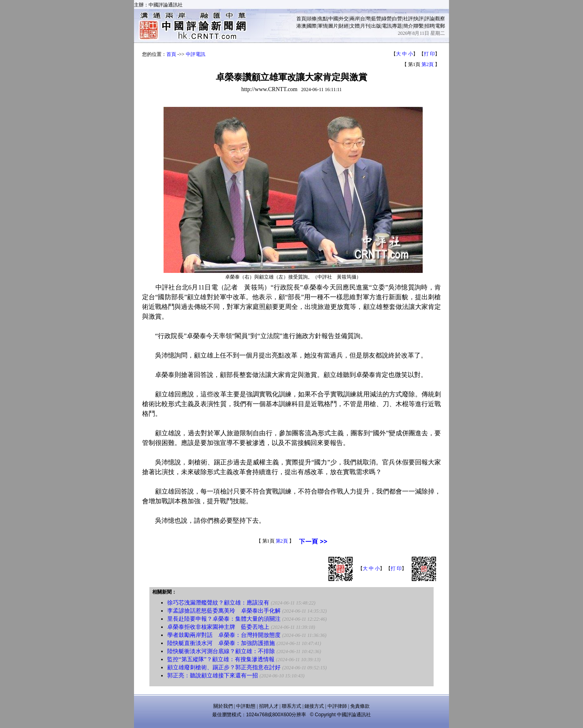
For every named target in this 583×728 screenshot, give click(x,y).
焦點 (323, 19)
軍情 (323, 26)
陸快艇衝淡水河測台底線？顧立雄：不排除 (221, 651)
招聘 (430, 26)
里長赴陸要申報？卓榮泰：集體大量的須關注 (224, 619)
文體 (355, 26)
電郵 (440, 26)
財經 (344, 26)
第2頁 (428, 64)
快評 (419, 19)
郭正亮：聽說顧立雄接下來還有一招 (213, 676)
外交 (344, 19)
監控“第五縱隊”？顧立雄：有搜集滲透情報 (221, 659)
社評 (408, 19)
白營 (397, 19)
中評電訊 (196, 54)
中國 (333, 19)
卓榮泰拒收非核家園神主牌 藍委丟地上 (218, 627)
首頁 (301, 19)
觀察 (440, 19)
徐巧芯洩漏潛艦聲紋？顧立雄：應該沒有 (218, 603)
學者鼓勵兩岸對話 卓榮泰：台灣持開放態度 (224, 635)
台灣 (365, 19)
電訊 (387, 26)
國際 (312, 26)
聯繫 (419, 26)
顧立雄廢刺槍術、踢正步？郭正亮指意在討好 (224, 667)
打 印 (429, 54)
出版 (376, 26)
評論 (430, 19)
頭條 (312, 19)
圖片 (333, 26)
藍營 (376, 19)
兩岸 (355, 19)
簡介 (408, 26)
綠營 (387, 19)
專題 (397, 26)
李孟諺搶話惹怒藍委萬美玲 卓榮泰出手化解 (224, 611)
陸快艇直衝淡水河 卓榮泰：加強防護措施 (221, 643)
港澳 (301, 26)
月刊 (365, 26)
